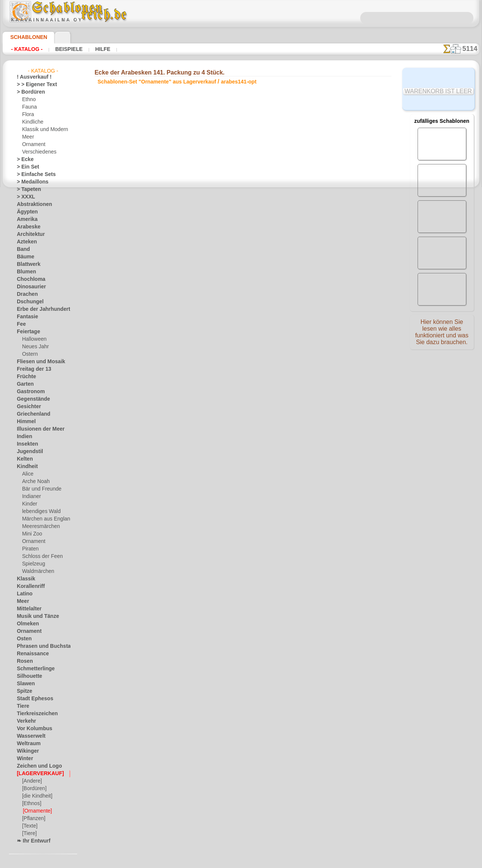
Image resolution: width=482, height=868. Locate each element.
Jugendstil (27, 452)
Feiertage (26, 332)
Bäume (24, 257)
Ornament (33, 145)
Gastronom (29, 392)
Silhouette (27, 676)
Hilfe (91, 49)
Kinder (29, 504)
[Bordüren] (34, 789)
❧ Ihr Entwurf (31, 841)
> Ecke (23, 160)
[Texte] (29, 826)
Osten (23, 639)
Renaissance (30, 654)
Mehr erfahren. (302, 862)
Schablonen (25, 37)
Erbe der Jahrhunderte (40, 309)
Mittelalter (28, 609)
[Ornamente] (36, 811)
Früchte (25, 377)
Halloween (33, 339)
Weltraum (27, 744)
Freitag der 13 (31, 369)
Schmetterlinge (32, 669)
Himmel (25, 422)
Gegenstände (30, 399)
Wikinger (26, 751)
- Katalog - (25, 49)
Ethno (28, 100)
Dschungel (28, 302)
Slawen (24, 684)
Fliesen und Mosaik (37, 362)
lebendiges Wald (39, 512)
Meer (28, 137)
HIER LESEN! (181, 307)
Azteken (25, 242)
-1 (218, 347)
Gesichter (27, 407)
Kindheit (25, 467)
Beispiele (61, 49)
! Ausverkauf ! (31, 77)
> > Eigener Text (32, 85)
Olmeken (26, 624)
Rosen (23, 661)
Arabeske (26, 227)
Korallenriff (28, 586)
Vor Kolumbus (31, 729)
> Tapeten (26, 189)
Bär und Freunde (39, 489)
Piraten (30, 549)
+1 (264, 347)
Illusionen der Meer (37, 429)
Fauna (29, 107)
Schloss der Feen (39, 556)
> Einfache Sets (32, 174)
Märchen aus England (45, 519)
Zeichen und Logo (35, 766)
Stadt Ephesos (32, 699)
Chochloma (28, 279)
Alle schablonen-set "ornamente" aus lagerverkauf (240, 364)
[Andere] (31, 781)
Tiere (22, 706)
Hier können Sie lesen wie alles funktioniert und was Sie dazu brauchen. (442, 334)
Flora (28, 115)
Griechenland (31, 414)
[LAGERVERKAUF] (36, 774)
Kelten (23, 459)
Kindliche (31, 122)
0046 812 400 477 (257, 434)
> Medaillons (30, 182)
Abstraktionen (32, 204)
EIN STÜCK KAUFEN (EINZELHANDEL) (151, 323)
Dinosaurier (29, 287)
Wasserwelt (29, 736)
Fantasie (26, 317)
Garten (24, 384)
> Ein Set (25, 167)
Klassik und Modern (43, 130)
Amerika (25, 219)
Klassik (24, 579)
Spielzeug (32, 564)
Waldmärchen (37, 571)
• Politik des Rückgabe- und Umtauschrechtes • (241, 518)
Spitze (23, 691)
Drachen (26, 294)
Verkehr (25, 721)
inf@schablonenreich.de (241, 480)
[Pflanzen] (33, 819)
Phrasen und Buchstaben (43, 646)
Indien (23, 437)
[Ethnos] (31, 804)
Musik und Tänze (34, 616)
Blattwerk (27, 264)
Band (22, 249)
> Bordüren (28, 92)
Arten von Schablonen (127, 307)
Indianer (31, 497)
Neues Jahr (34, 347)
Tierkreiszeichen (33, 714)
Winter (24, 759)
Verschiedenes (37, 152)
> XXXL (24, 197)
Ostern (29, 354)
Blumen (25, 272)
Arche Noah (34, 482)
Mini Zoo (31, 534)
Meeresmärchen (39, 526)
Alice (27, 474)
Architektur (29, 234)
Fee (20, 324)
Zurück (241, 347)
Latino (24, 594)
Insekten (26, 444)
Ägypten (25, 212)
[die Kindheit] (36, 796)
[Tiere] (29, 834)
